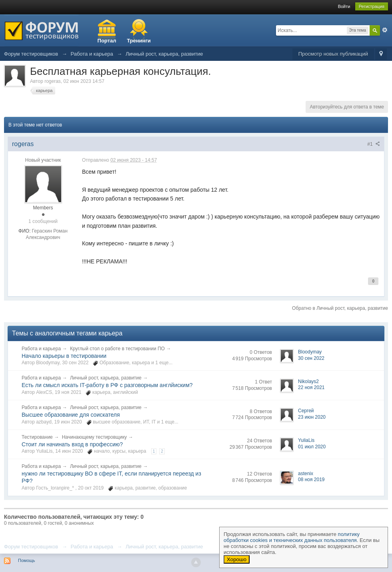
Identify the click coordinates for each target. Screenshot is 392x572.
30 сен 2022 (311, 358)
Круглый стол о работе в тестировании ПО (117, 349)
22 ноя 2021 (311, 387)
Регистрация (372, 6)
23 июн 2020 (312, 417)
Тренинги (139, 41)
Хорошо (237, 559)
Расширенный (385, 30)
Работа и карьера (41, 349)
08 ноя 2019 (311, 480)
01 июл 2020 (312, 447)
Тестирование (37, 437)
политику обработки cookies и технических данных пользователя (292, 537)
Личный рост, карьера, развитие (106, 378)
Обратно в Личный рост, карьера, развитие (340, 308)
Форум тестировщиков (31, 547)
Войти (344, 6)
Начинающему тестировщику (94, 437)
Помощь (27, 560)
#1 (374, 144)
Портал (107, 41)
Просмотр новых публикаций (333, 54)
